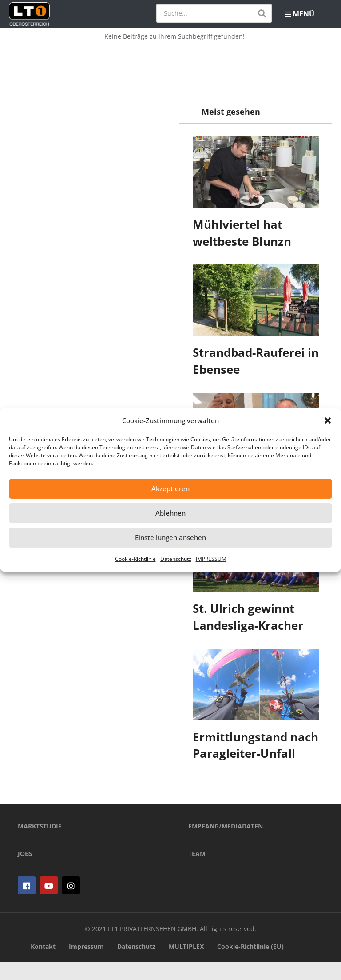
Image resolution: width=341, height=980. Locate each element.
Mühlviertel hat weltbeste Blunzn (242, 233)
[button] (328, 420)
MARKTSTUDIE (40, 844)
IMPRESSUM (211, 559)
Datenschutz (176, 559)
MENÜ (300, 14)
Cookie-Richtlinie (135, 559)
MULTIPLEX (186, 965)
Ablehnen (170, 513)
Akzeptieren (170, 488)
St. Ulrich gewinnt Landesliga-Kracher (248, 617)
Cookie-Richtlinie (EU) (250, 965)
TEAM (197, 872)
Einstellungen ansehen (170, 537)
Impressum (86, 965)
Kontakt (43, 965)
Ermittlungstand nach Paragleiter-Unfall (256, 745)
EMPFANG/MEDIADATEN (226, 844)
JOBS (25, 872)
